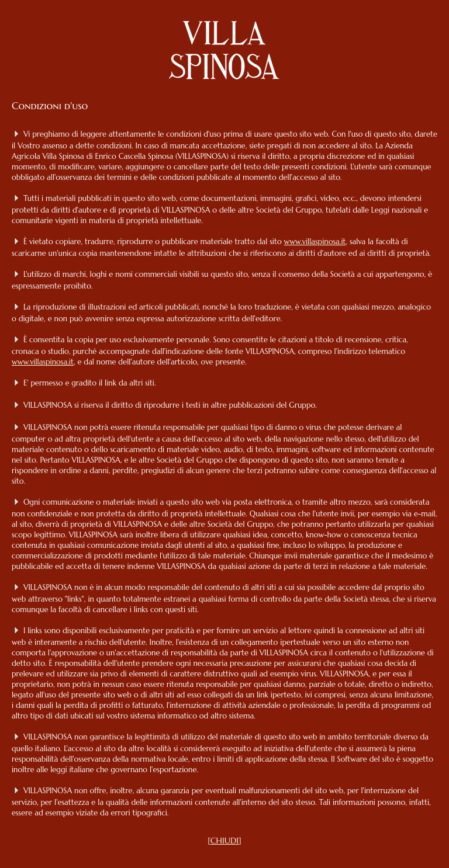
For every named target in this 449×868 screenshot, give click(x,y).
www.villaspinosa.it (315, 242)
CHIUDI (224, 841)
